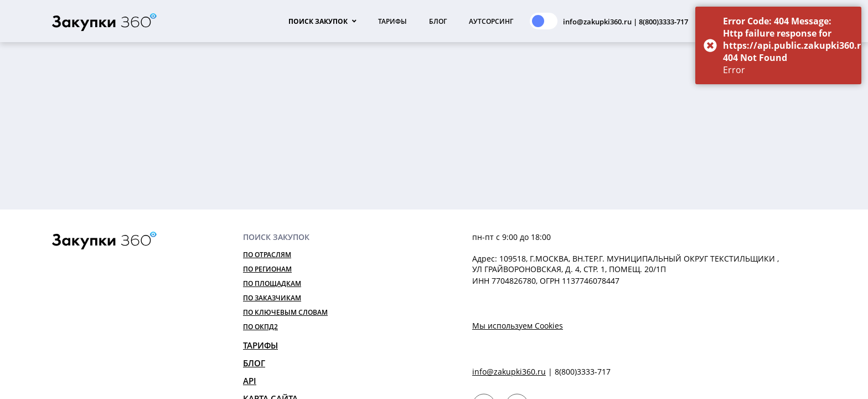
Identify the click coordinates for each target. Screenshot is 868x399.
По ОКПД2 (260, 327)
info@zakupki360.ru (509, 372)
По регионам (267, 269)
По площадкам (272, 283)
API (250, 381)
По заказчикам (272, 298)
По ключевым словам (285, 312)
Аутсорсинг (491, 21)
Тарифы (392, 21)
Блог (438, 21)
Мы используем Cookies (518, 326)
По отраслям (267, 255)
